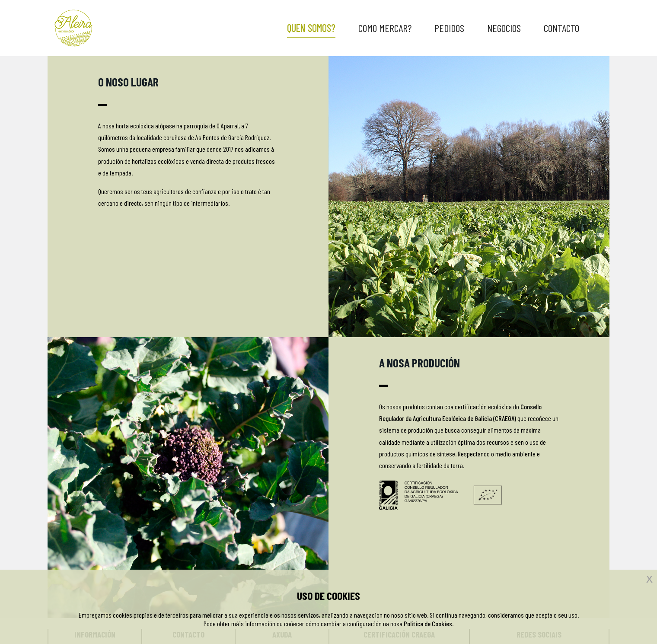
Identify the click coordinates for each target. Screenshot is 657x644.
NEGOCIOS (504, 28)
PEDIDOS (449, 28)
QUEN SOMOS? (311, 28)
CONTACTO (561, 28)
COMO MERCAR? (385, 28)
